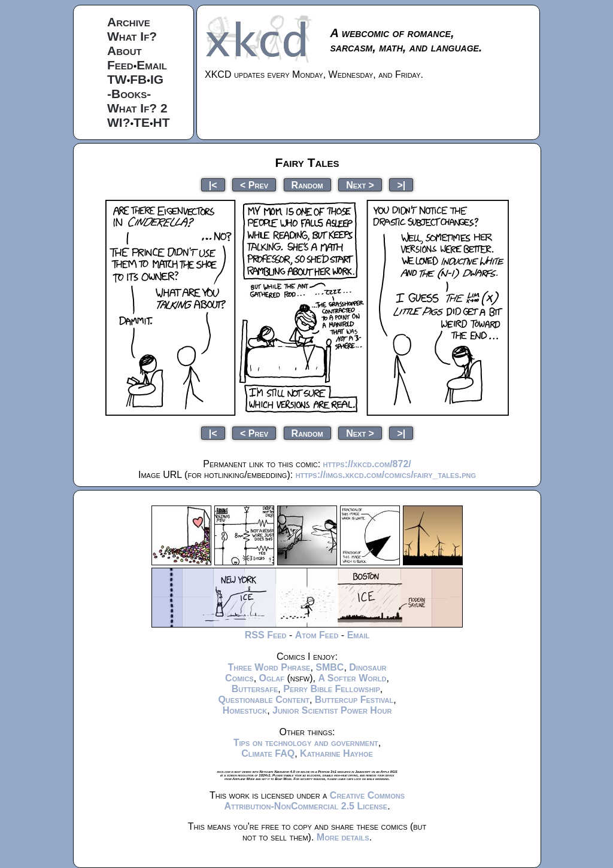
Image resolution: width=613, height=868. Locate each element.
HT (162, 122)
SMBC (330, 667)
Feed (120, 65)
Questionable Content (264, 700)
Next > (360, 185)
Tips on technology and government (306, 743)
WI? (119, 122)
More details (343, 837)
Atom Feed (317, 635)
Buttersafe (255, 689)
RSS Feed (266, 635)
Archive (129, 22)
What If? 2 (137, 108)
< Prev (254, 185)
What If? (132, 36)
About (125, 51)
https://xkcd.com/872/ (367, 464)
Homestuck (245, 710)
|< (213, 185)
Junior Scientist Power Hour (332, 710)
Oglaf (272, 678)
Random (307, 185)
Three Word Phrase (269, 667)
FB (138, 79)
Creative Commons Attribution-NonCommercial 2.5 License (314, 801)
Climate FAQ (268, 753)
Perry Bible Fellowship (332, 689)
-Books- (129, 94)
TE (142, 122)
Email (152, 65)
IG (157, 79)
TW (117, 79)
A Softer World (352, 678)
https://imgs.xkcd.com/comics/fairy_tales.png (386, 475)
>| (401, 185)
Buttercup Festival (354, 700)
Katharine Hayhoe (336, 753)
